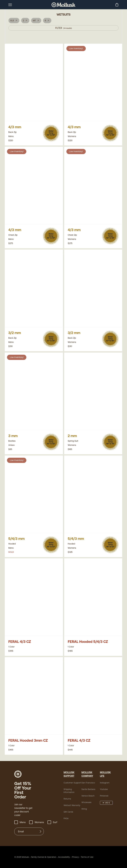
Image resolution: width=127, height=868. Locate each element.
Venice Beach (88, 796)
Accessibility (63, 857)
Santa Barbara (88, 789)
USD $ (107, 803)
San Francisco (88, 783)
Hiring (84, 809)
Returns (67, 799)
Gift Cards (68, 812)
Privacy (75, 857)
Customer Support (72, 783)
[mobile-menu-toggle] (10, 5)
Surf (52, 822)
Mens (20, 822)
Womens (37, 822)
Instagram (105, 783)
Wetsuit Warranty (72, 805)
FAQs (66, 818)
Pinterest (104, 796)
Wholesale (86, 802)
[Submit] (40, 831)
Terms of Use (87, 857)
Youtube (104, 789)
